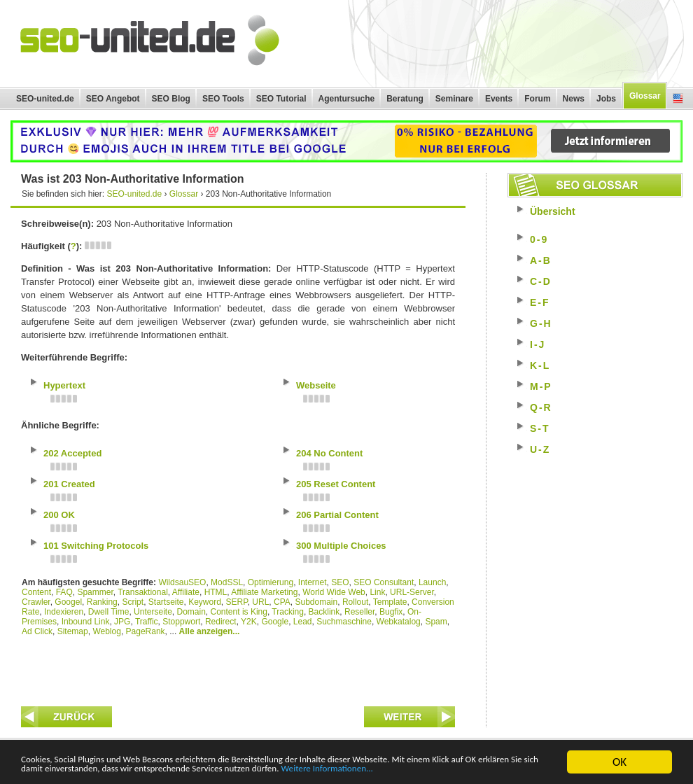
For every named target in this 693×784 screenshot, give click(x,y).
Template (390, 602)
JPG (122, 622)
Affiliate (186, 592)
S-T (540, 428)
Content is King (239, 612)
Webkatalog (399, 622)
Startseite (166, 602)
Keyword (205, 602)
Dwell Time (109, 612)
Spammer (95, 592)
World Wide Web (334, 592)
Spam (436, 622)
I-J (538, 344)
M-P (541, 386)
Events (499, 99)
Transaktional (143, 592)
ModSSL (227, 582)
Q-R (541, 407)
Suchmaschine (344, 622)
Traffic (147, 622)
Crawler (36, 602)
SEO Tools (223, 99)
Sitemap (73, 631)
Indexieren (64, 612)
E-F (540, 302)
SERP (237, 602)
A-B (541, 260)
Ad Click (37, 631)
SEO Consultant (384, 582)
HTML (216, 592)
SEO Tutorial (281, 99)
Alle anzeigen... (210, 631)
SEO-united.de (45, 99)
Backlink (324, 612)
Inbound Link (86, 622)
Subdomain (317, 602)
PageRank (146, 631)
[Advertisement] (238, 668)
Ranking (102, 602)
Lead (303, 622)
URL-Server (412, 592)
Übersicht (553, 211)
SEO (340, 582)
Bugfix (391, 612)
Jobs (606, 99)
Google (275, 622)
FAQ (64, 592)
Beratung (405, 99)
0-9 (539, 239)
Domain (191, 612)
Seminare (454, 99)
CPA (282, 602)
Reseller (359, 612)
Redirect (221, 622)
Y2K (249, 622)
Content (36, 592)
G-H (541, 323)
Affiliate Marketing (264, 592)
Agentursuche (347, 99)
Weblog (106, 631)
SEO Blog (171, 99)
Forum (537, 99)
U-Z (540, 449)
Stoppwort (181, 622)
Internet (313, 582)
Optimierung (271, 582)
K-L (540, 365)
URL (260, 602)
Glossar (645, 96)
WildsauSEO (182, 582)
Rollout (355, 602)
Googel (68, 602)
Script (133, 602)
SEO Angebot (113, 99)
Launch (432, 582)
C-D (541, 281)
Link (377, 592)
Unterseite (153, 612)
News (574, 99)
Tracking (288, 612)
